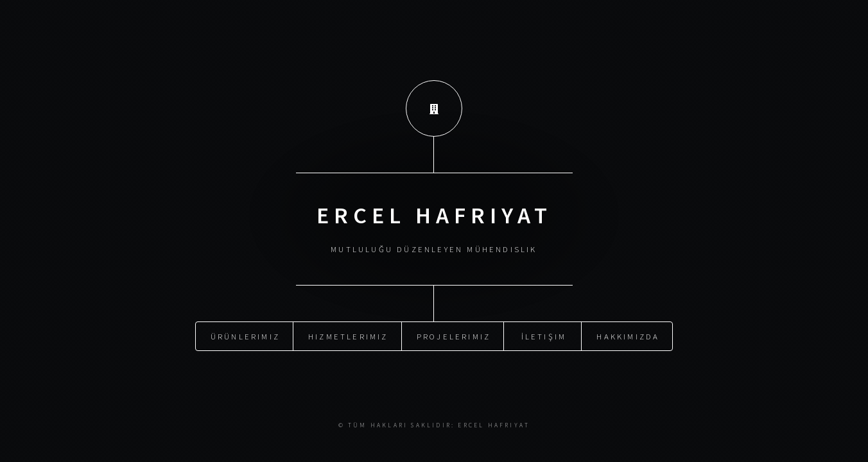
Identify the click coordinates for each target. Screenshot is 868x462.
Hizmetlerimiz (348, 336)
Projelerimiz (454, 336)
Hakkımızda (628, 336)
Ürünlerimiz (245, 336)
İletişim (544, 336)
